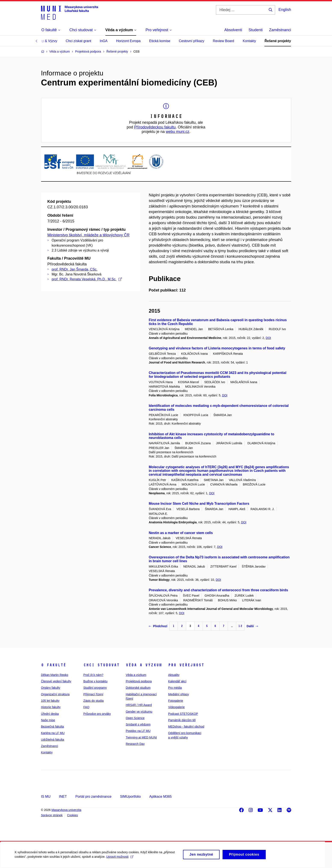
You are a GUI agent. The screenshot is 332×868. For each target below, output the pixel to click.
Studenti (255, 30)
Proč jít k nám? (93, 675)
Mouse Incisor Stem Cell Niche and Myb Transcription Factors (199, 504)
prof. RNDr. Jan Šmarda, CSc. (75, 269)
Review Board (224, 41)
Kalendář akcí (177, 681)
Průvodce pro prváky (97, 714)
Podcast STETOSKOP (183, 714)
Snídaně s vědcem (138, 724)
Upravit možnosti (120, 859)
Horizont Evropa (128, 41)
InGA (104, 41)
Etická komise (160, 41)
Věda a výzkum (144, 665)
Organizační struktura (55, 694)
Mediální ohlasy (178, 694)
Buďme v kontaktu (95, 681)
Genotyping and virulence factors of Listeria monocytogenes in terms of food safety (217, 348)
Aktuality (174, 675)
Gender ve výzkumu (139, 712)
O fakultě (54, 665)
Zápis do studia (94, 701)
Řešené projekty (278, 41)
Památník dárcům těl (182, 720)
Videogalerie (176, 707)
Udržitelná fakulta (53, 740)
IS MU (46, 797)
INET (63, 797)
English (285, 10)
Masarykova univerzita (66, 810)
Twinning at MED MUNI (141, 737)
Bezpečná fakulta (52, 727)
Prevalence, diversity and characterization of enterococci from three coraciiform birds (218, 590)
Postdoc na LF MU (138, 731)
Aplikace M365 (160, 797)
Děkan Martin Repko (55, 675)
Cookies (73, 815)
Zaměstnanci (280, 30)
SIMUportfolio (130, 797)
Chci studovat (101, 665)
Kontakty (249, 41)
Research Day (135, 744)
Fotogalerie (176, 701)
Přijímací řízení (93, 694)
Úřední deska (50, 714)
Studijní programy (95, 688)
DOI (268, 338)
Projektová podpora (139, 681)
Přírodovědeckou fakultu (155, 127)
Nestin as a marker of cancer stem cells (181, 533)
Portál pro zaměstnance (93, 797)
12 (240, 626)
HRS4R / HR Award (139, 705)
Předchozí (158, 626)
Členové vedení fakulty (56, 681)
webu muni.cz (178, 132)
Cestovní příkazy (191, 41)
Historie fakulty (51, 707)
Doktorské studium (138, 688)
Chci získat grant (78, 41)
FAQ (86, 707)
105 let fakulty (50, 701)
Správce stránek (52, 815)
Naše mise (48, 720)
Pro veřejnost (186, 665)
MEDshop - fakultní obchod (186, 727)
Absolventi (233, 30)
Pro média (175, 688)
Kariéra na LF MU (53, 733)
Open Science (135, 718)
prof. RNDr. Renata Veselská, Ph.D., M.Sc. (87, 279)
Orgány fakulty (51, 688)
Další (252, 626)
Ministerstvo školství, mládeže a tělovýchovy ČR (89, 235)
